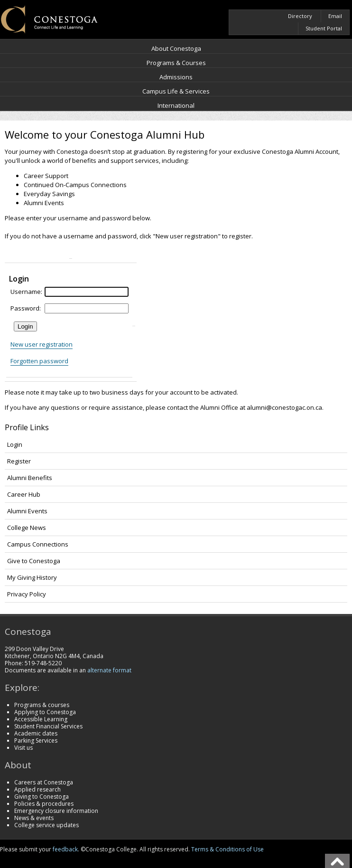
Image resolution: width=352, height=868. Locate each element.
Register (19, 461)
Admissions (176, 77)
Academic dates (36, 733)
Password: (26, 308)
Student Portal (324, 28)
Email (335, 16)
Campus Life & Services (176, 91)
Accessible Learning (41, 719)
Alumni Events (27, 511)
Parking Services (36, 741)
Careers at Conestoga (44, 782)
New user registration (42, 344)
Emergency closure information (56, 811)
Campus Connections (38, 544)
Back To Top (337, 861)
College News (27, 528)
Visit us (23, 748)
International (176, 105)
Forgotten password (39, 361)
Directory (300, 16)
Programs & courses (42, 705)
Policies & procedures (44, 804)
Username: (26, 292)
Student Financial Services (48, 726)
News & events (34, 818)
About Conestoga (176, 48)
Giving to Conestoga (42, 797)
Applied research (37, 789)
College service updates (46, 825)
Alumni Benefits (30, 478)
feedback (65, 849)
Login (15, 444)
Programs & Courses (176, 63)
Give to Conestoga (34, 561)
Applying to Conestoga (45, 712)
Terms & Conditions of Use (227, 849)
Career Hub (24, 494)
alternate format (109, 670)
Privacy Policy (27, 594)
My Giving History (32, 577)
